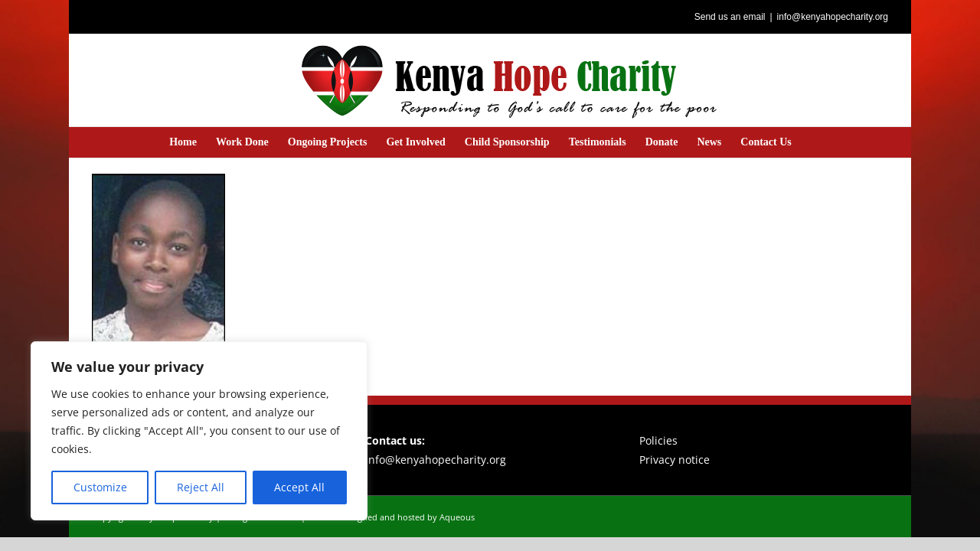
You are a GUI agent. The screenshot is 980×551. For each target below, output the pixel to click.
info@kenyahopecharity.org (833, 17)
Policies (658, 440)
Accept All (299, 487)
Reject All (201, 487)
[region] (199, 431)
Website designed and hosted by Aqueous (391, 517)
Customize (100, 487)
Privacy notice (675, 460)
